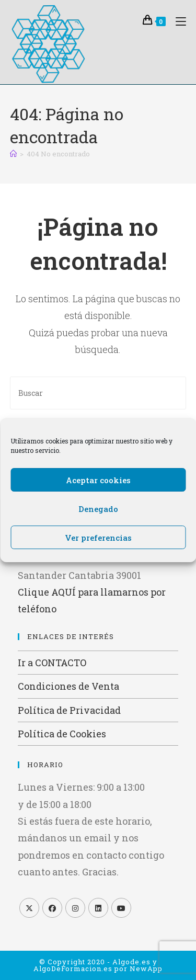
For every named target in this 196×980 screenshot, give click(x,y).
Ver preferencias (98, 538)
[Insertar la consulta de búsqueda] (98, 393)
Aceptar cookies (98, 480)
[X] (29, 908)
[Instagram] (75, 908)
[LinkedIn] (98, 908)
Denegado (98, 509)
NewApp (146, 968)
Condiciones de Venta (68, 686)
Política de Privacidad (69, 710)
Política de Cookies (62, 734)
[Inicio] (13, 154)
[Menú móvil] (177, 20)
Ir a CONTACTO (52, 663)
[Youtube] (121, 908)
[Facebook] (52, 908)
